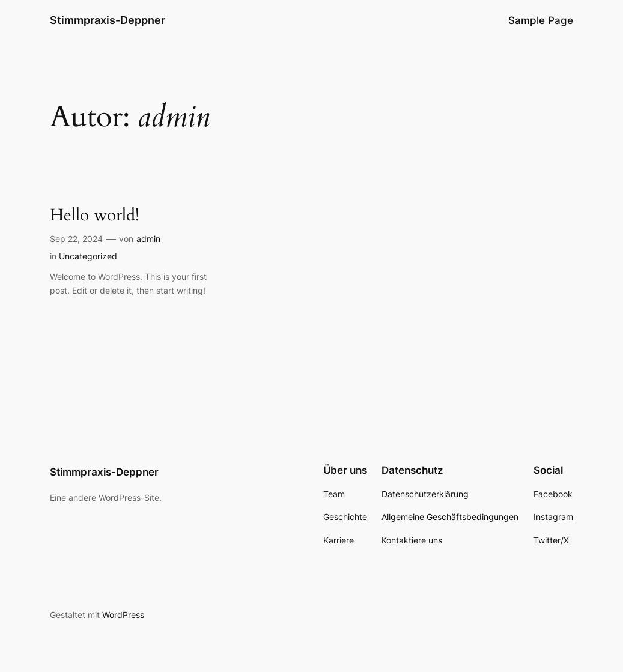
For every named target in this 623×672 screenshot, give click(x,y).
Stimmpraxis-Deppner (108, 20)
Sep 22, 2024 (76, 239)
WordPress (123, 615)
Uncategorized (88, 256)
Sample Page (541, 20)
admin (148, 239)
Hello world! (95, 215)
